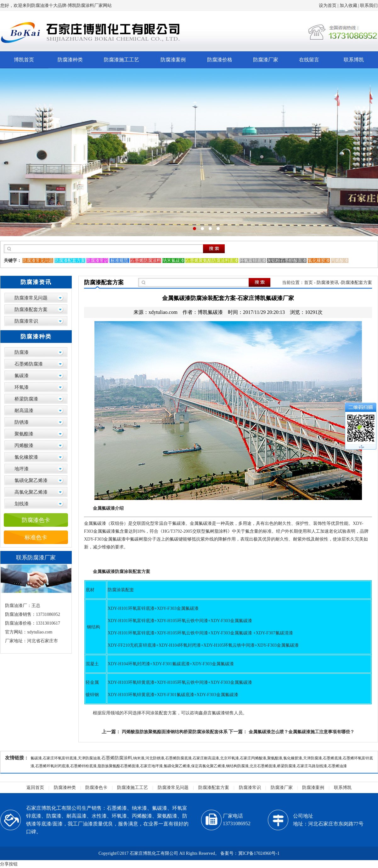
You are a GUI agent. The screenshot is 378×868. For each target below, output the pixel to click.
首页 (308, 283)
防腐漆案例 (173, 60)
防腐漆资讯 (328, 283)
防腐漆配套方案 (31, 309)
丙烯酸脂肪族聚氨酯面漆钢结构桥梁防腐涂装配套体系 (175, 732)
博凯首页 (24, 60)
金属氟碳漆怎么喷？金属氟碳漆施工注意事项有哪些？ (302, 732)
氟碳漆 (22, 376)
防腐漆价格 (220, 60)
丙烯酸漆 (24, 445)
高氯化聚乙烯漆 (31, 492)
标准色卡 (36, 537)
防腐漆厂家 (266, 60)
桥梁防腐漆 (26, 399)
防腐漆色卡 (36, 520)
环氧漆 (22, 387)
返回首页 (35, 788)
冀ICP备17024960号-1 (259, 853)
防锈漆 (22, 422)
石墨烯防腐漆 (29, 364)
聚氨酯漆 (24, 434)
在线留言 (309, 60)
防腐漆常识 (26, 321)
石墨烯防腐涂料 (117, 758)
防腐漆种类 (70, 60)
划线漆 (22, 504)
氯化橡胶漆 (26, 457)
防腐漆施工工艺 (121, 60)
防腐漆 (22, 352)
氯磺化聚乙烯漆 (31, 480)
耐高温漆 (24, 411)
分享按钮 (9, 864)
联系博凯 (354, 60)
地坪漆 (22, 469)
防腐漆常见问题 (31, 298)
